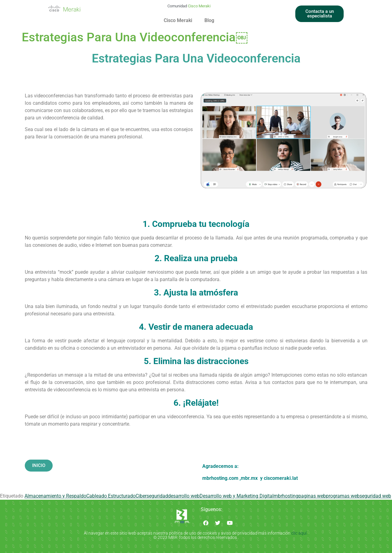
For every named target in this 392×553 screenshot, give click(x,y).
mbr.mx (250, 478)
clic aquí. (300, 533)
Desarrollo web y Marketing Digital (237, 496)
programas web (343, 496)
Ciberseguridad (152, 496)
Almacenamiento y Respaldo (55, 496)
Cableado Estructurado (111, 496)
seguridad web (375, 496)
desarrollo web (184, 496)
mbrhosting (286, 496)
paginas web (312, 496)
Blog (209, 20)
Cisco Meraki (178, 20)
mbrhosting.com (220, 478)
